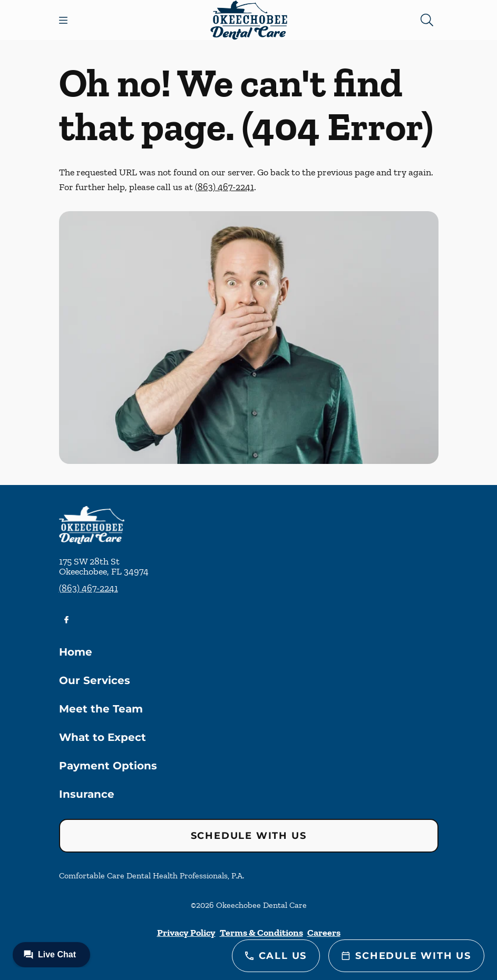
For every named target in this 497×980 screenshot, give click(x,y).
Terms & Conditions (261, 933)
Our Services (95, 680)
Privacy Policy (186, 933)
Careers (324, 933)
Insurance (87, 794)
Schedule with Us (249, 836)
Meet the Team (101, 709)
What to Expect (103, 737)
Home (76, 652)
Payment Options (108, 766)
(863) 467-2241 (225, 187)
